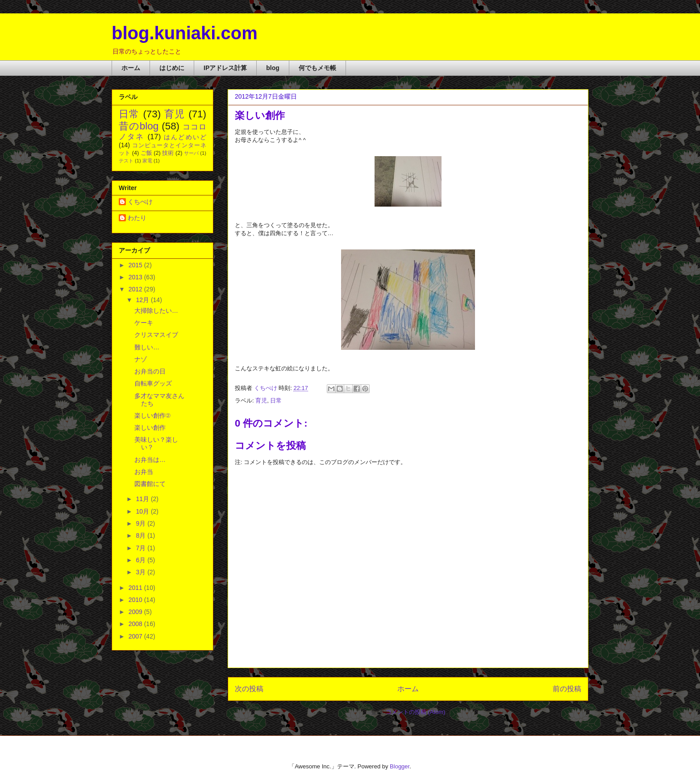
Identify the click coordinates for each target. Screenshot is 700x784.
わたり (137, 218)
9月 (142, 523)
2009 (136, 612)
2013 (136, 277)
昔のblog (139, 126)
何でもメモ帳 (317, 68)
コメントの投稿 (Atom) (416, 712)
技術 (168, 153)
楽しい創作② (152, 415)
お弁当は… (150, 460)
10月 (143, 511)
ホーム (131, 68)
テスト (126, 161)
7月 (142, 548)
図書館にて (150, 484)
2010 (136, 600)
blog (273, 68)
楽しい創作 (150, 427)
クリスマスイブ (156, 335)
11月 (143, 499)
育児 (261, 400)
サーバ (191, 153)
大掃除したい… (156, 311)
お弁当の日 (150, 371)
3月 (142, 572)
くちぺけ (140, 202)
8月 (142, 535)
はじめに (172, 68)
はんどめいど (185, 137)
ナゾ (141, 359)
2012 (136, 289)
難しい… (147, 347)
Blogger (400, 766)
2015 (136, 265)
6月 (142, 560)
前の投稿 (567, 689)
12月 (143, 300)
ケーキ (144, 323)
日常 (276, 400)
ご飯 (146, 153)
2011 (136, 588)
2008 (136, 624)
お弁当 (144, 472)
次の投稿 (249, 689)
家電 (147, 161)
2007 (136, 636)
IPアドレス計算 (225, 68)
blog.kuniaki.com (185, 33)
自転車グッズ (153, 383)
